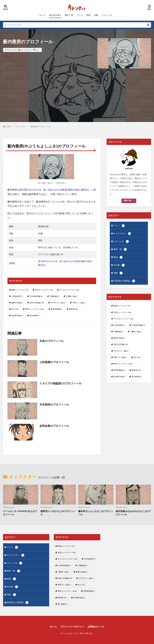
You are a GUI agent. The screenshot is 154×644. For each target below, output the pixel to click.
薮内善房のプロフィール (41, 127)
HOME (8, 127)
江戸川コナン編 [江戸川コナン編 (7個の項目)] (58, 303)
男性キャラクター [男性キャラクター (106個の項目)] (35, 309)
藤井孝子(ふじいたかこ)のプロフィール (96, 513)
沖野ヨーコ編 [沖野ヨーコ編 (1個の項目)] (79, 303)
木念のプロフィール (52, 341)
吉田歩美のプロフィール (54, 426)
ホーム (42, 15)
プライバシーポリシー (72, 626)
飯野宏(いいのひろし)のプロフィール (58, 513)
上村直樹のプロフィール (54, 362)
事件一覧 (69, 15)
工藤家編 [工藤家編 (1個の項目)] (54, 296)
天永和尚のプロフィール (54, 404)
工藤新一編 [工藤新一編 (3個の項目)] (72, 296)
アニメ (80, 15)
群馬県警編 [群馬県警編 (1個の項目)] (57, 309)
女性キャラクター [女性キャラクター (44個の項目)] (44, 290)
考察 (96, 15)
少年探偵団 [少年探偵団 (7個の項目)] (17, 296)
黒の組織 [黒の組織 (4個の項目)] (34, 315)
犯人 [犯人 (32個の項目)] (15, 309)
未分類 (119, 265)
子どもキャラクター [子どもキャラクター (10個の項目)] (69, 290)
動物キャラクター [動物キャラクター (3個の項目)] (20, 290)
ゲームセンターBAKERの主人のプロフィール (20, 513)
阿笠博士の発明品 (124, 281)
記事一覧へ (128, 200)
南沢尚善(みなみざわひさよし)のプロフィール (133, 513)
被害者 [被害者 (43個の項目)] (73, 309)
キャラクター (55, 15)
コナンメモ (107, 15)
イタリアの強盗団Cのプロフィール (60, 383)
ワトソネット (86, 633)
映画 (88, 15)
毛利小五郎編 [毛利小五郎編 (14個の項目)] (37, 303)
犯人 (37, 50)
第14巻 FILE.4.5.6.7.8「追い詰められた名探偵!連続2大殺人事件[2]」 (55, 190)
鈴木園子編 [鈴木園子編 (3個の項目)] (17, 315)
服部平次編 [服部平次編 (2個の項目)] (17, 303)
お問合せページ (96, 626)
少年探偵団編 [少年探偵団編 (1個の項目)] (36, 296)
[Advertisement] (77, 101)
